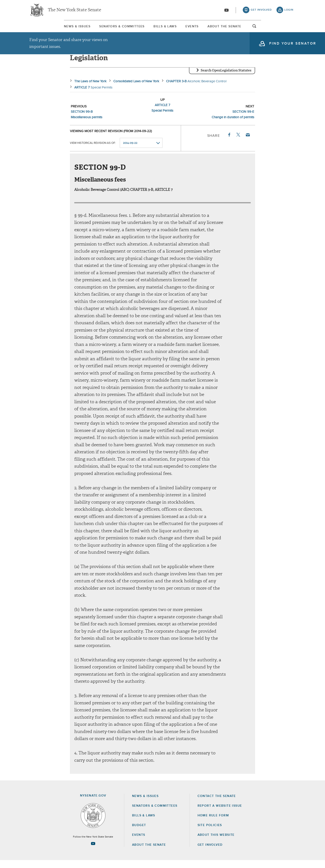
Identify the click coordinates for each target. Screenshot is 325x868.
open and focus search (289, 29)
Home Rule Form (213, 823)
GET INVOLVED (210, 853)
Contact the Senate (217, 804)
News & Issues (43, 28)
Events (204, 28)
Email (248, 142)
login (289, 11)
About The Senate (252, 28)
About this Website (216, 843)
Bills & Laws (162, 28)
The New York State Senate (75, 11)
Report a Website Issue (220, 814)
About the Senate (149, 853)
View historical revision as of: (93, 151)
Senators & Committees (103, 28)
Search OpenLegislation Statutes (226, 78)
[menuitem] (43, 28)
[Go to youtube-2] (226, 11)
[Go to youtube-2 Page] (93, 851)
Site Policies (210, 833)
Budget (139, 833)
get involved (261, 11)
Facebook (229, 142)
